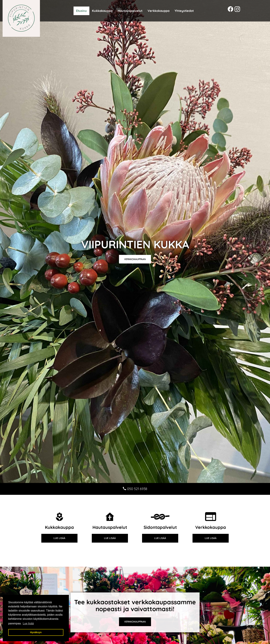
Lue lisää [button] (28, 623)
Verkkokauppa (159, 11)
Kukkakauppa (102, 11)
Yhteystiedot (184, 11)
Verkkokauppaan (135, 259)
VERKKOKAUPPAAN (135, 622)
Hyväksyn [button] (36, 632)
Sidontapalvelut (160, 527)
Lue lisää (59, 538)
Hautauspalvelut (130, 11)
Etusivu (81, 11)
